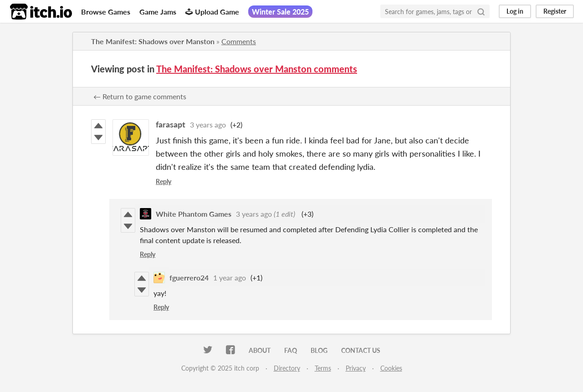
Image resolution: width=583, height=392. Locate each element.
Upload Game (212, 12)
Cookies (391, 368)
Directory (287, 368)
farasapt (171, 124)
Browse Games (106, 12)
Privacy (356, 368)
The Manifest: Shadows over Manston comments (257, 69)
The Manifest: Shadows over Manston (153, 41)
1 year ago (230, 277)
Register (555, 11)
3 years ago (208, 125)
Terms (323, 368)
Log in (515, 11)
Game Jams (158, 12)
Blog (319, 350)
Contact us (361, 350)
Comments (239, 41)
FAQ (291, 350)
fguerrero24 (189, 277)
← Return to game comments (140, 96)
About (260, 350)
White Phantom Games (194, 214)
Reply (164, 181)
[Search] (481, 11)
